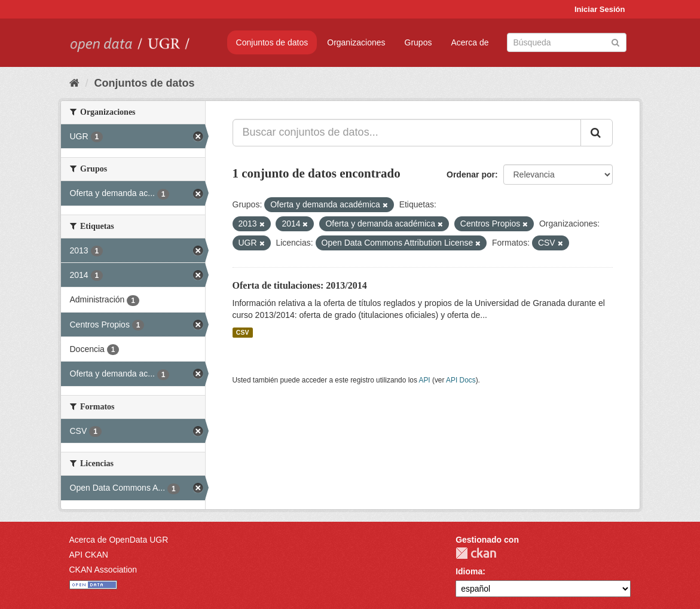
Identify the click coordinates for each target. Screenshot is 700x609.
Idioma (469, 571)
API (424, 380)
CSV (243, 332)
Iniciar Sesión (600, 9)
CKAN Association (103, 570)
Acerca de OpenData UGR (119, 540)
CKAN (476, 553)
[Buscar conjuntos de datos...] (407, 133)
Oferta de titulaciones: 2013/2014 (300, 285)
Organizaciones (356, 42)
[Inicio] (74, 83)
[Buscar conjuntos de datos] (567, 42)
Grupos (418, 42)
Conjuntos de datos (272, 42)
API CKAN (89, 555)
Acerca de (470, 42)
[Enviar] (615, 42)
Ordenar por (471, 175)
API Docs (461, 380)
